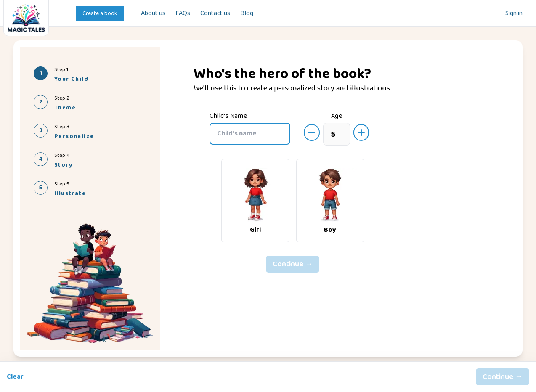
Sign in (514, 13)
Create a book (100, 13)
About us (153, 13)
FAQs (183, 13)
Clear (15, 377)
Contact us (215, 13)
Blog (247, 13)
